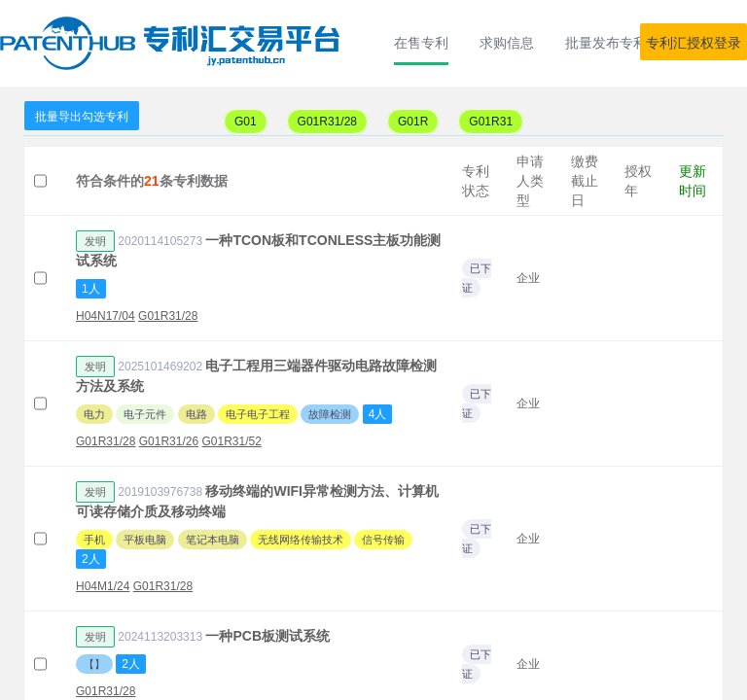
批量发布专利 (606, 43)
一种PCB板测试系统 (267, 636)
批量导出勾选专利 (82, 117)
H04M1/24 (103, 586)
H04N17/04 (106, 316)
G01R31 (491, 122)
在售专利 (421, 43)
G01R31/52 (231, 441)
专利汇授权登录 (694, 43)
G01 (246, 122)
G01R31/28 (327, 122)
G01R (413, 122)
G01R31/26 (169, 441)
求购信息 (507, 43)
